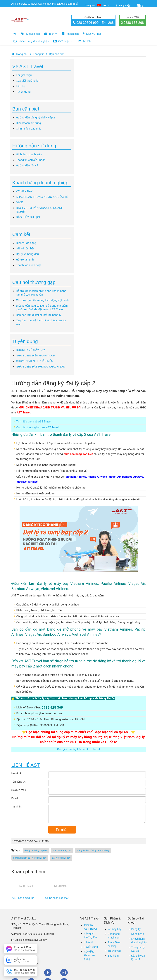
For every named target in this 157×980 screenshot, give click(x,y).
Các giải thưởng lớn (28, 81)
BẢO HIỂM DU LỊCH (29, 217)
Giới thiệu (63, 41)
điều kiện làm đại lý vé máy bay (30, 858)
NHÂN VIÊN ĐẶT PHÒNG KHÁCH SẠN (41, 366)
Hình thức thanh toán (29, 154)
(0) (140, 6)
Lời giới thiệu (24, 75)
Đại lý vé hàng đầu (27, 254)
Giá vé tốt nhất (25, 248)
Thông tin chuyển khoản (31, 160)
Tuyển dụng (23, 92)
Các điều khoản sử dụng (89, 955)
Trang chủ (22, 54)
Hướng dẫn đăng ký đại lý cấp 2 (36, 117)
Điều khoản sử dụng (29, 123)
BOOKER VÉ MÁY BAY (31, 350)
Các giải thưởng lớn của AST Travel (38, 427)
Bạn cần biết (57, 54)
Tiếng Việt (97, 6)
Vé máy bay (115, 929)
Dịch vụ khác (94, 34)
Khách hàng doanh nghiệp (31, 41)
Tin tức (86, 41)
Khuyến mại (30, 34)
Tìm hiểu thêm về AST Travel (34, 422)
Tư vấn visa (114, 951)
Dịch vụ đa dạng (26, 243)
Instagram (64, 973)
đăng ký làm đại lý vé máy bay (93, 850)
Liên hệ (21, 86)
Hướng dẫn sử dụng (34, 146)
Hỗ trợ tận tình (25, 259)
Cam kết (21, 234)
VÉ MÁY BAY (24, 191)
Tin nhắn (62, 830)
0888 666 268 (133, 23)
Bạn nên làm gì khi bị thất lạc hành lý (39, 315)
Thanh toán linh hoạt (29, 265)
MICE (20, 202)
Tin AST (89, 942)
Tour (51, 34)
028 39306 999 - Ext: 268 (95, 23)
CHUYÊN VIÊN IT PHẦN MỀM (35, 361)
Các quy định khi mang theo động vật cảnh (42, 300)
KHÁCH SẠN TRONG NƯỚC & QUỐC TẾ (42, 197)
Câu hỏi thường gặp (34, 282)
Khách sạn (70, 34)
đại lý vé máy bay (62, 850)
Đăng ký (136, 929)
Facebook (48, 973)
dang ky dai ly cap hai (36, 850)
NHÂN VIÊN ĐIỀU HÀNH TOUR (36, 355)
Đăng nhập (138, 934)
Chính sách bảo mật (28, 128)
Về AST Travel (28, 66)
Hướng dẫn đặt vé (27, 165)
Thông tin (39, 54)
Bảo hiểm (113, 956)
